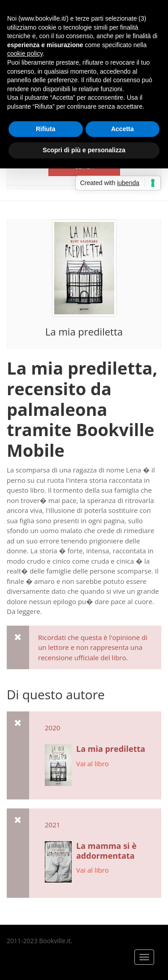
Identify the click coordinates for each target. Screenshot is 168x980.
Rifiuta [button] (46, 129)
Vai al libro (93, 764)
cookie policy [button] (25, 53)
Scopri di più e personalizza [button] (84, 150)
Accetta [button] (123, 129)
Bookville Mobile (80, 440)
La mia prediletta (84, 331)
